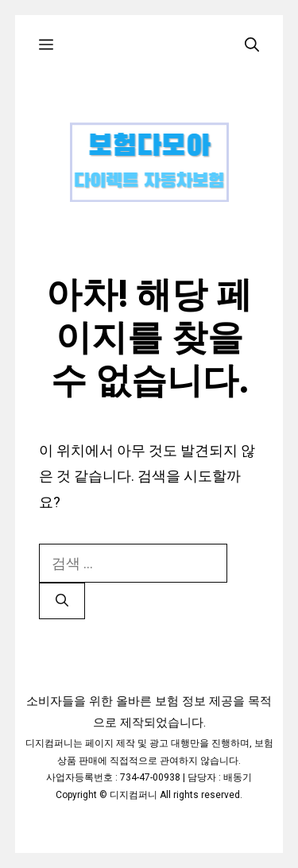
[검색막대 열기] (252, 45)
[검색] (62, 601)
